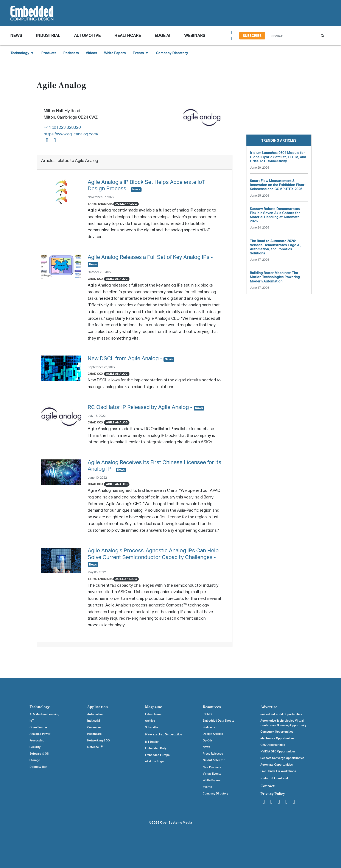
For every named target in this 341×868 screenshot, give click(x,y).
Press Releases (213, 754)
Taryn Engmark (100, 204)
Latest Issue (153, 714)
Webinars (195, 36)
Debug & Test (38, 767)
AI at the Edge (154, 761)
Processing (37, 741)
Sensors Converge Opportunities (282, 758)
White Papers (115, 53)
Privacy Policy (273, 794)
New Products (212, 767)
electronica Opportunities (277, 738)
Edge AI (163, 36)
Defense (95, 747)
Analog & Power (40, 734)
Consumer (94, 727)
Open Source (38, 727)
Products (49, 53)
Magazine (153, 707)
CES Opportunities (273, 745)
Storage (35, 760)
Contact (268, 786)
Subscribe (252, 36)
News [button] (16, 36)
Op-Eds (208, 741)
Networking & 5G (98, 741)
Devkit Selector (214, 760)
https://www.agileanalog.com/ (71, 134)
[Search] (293, 36)
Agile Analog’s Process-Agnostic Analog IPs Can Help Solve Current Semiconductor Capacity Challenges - (153, 557)
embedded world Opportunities (281, 714)
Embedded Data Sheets (218, 721)
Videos (91, 53)
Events (207, 787)
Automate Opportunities (277, 765)
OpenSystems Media (176, 823)
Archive (150, 721)
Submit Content (274, 778)
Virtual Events (212, 774)
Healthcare (128, 36)
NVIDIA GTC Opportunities (278, 752)
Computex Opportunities (277, 732)
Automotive (87, 36)
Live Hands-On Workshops (278, 771)
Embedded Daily (156, 748)
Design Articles (213, 734)
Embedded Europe (157, 755)
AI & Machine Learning (44, 714)
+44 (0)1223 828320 (62, 128)
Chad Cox (96, 279)
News (206, 747)
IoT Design (152, 742)
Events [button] (141, 53)
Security (35, 747)
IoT (32, 721)
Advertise (269, 707)
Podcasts (71, 53)
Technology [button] (23, 53)
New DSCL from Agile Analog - (131, 359)
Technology (40, 707)
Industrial (48, 36)
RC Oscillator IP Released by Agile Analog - (146, 407)
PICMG (207, 714)
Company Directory (172, 53)
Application (98, 707)
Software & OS (39, 754)
